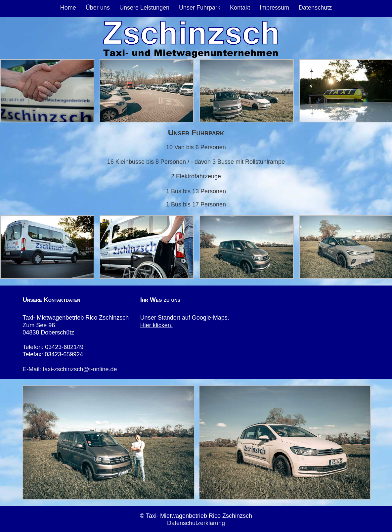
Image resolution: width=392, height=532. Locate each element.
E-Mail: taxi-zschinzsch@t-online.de (70, 369)
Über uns (98, 8)
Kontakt (240, 8)
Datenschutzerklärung (196, 523)
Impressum (274, 8)
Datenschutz (315, 8)
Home (68, 8)
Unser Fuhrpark (200, 8)
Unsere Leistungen (144, 8)
